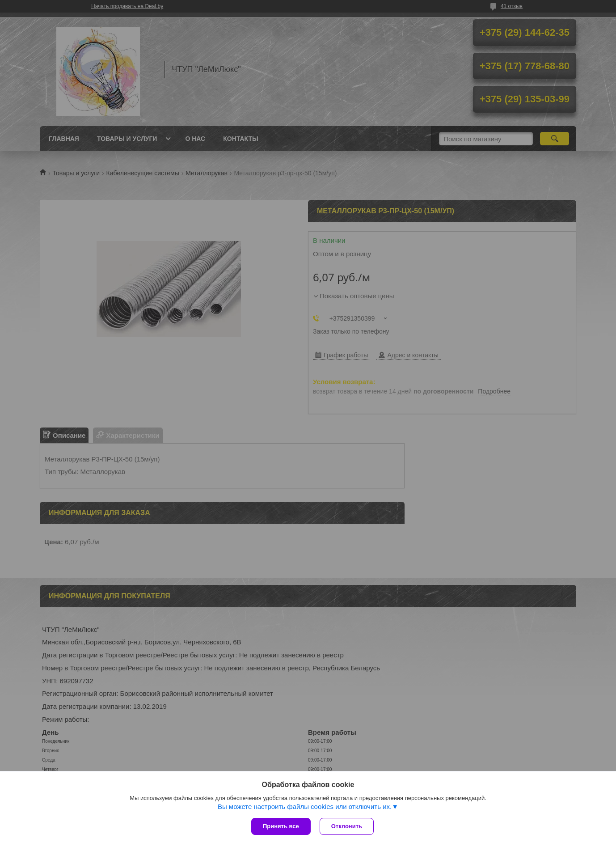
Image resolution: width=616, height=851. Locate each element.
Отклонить (347, 826)
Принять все (281, 826)
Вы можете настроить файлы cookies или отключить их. (305, 807)
